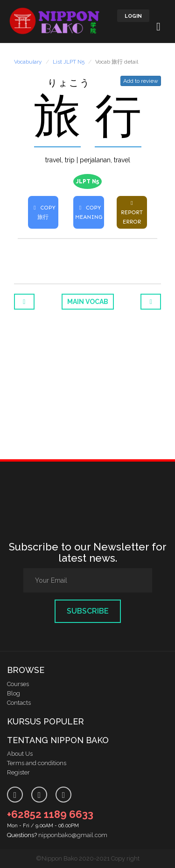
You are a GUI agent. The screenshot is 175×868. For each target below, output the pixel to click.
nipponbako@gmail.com (73, 835)
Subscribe (88, 611)
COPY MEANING (89, 212)
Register (18, 772)
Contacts (19, 703)
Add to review (141, 81)
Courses (18, 684)
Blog (14, 693)
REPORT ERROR (132, 212)
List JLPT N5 (69, 62)
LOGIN (133, 16)
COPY (43, 212)
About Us (20, 754)
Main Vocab (88, 302)
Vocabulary (28, 62)
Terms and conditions (37, 763)
